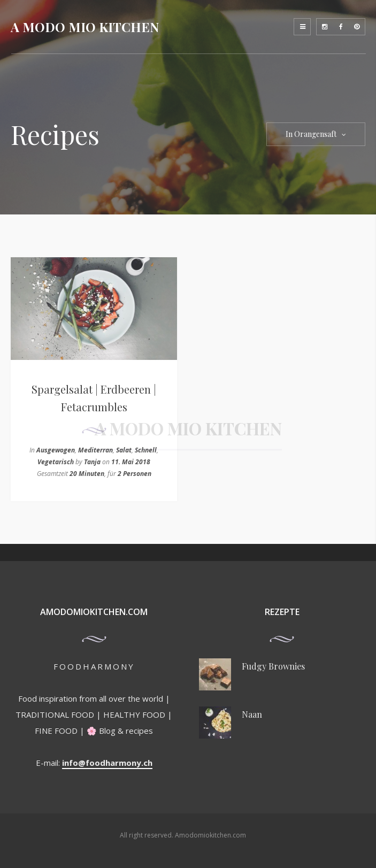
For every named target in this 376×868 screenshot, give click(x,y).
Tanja (92, 462)
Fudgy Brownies (273, 666)
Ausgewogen (56, 450)
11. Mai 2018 (131, 462)
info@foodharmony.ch (107, 763)
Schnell (146, 450)
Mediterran (95, 450)
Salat (124, 450)
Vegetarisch (56, 462)
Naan (252, 714)
